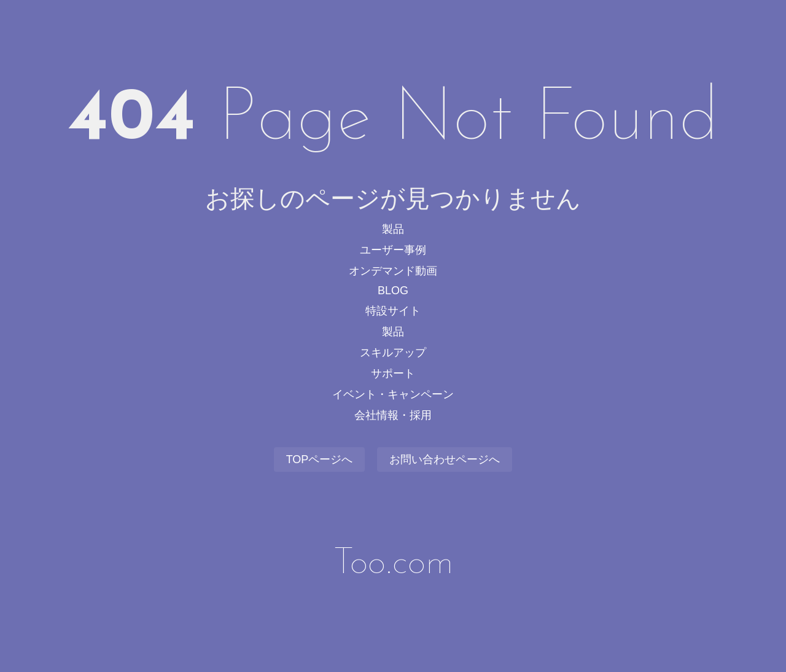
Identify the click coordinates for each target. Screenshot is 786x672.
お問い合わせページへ (445, 459)
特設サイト (393, 311)
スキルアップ (393, 353)
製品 (393, 229)
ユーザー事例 (393, 250)
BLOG (393, 291)
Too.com (393, 564)
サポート (393, 373)
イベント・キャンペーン (393, 394)
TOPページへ (320, 459)
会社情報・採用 (393, 415)
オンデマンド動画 (393, 271)
